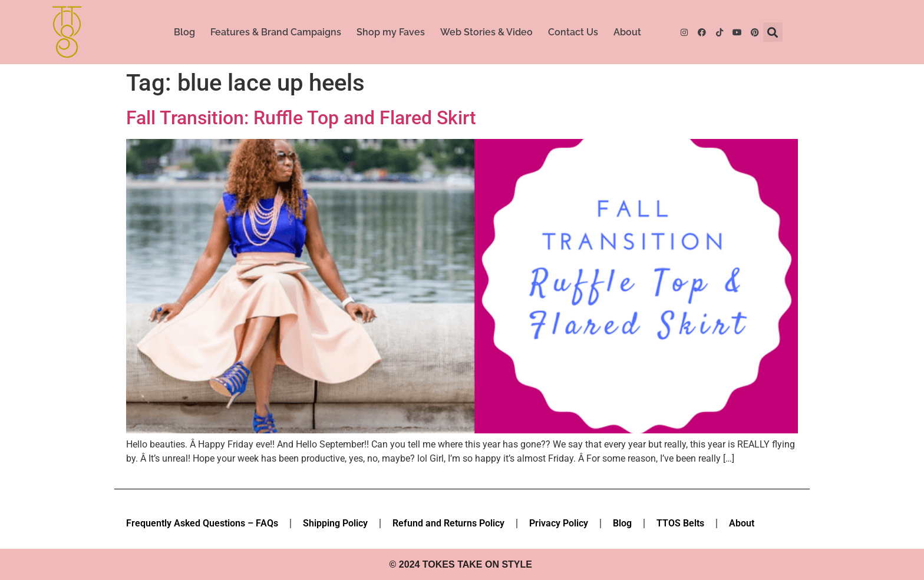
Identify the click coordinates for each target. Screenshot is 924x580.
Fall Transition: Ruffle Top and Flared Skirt (301, 118)
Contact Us (573, 32)
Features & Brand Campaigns (276, 32)
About (627, 32)
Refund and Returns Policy (448, 523)
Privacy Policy (559, 523)
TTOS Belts (680, 523)
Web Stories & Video (486, 32)
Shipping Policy (335, 523)
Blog (184, 32)
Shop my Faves (391, 32)
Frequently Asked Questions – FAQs (202, 523)
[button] (773, 32)
